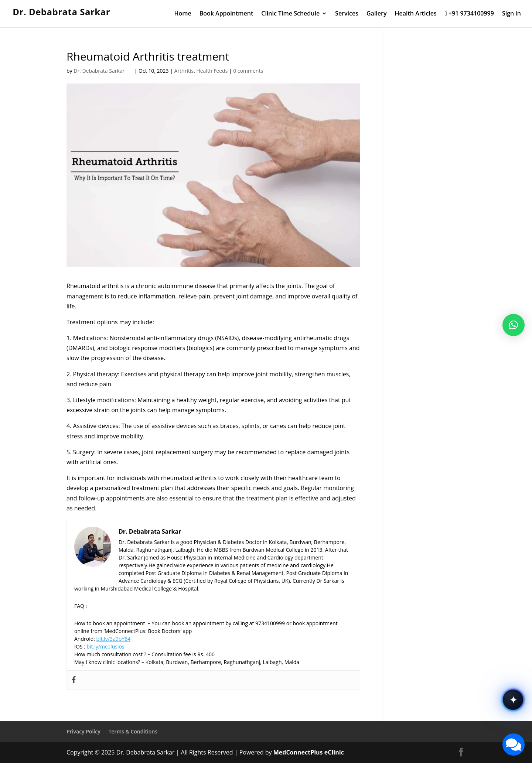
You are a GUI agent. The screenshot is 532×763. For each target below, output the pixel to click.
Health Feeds (212, 71)
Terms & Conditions (133, 731)
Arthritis (184, 71)
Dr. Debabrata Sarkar (103, 71)
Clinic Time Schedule (290, 14)
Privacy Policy (83, 731)
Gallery (377, 14)
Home (183, 14)
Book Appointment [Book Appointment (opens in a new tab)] (226, 14)
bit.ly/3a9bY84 (114, 639)
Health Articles (416, 14)
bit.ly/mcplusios (105, 646)
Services (347, 14)
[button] (514, 325)
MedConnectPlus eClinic (309, 752)
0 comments (248, 71)
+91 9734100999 (469, 14)
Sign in (511, 14)
